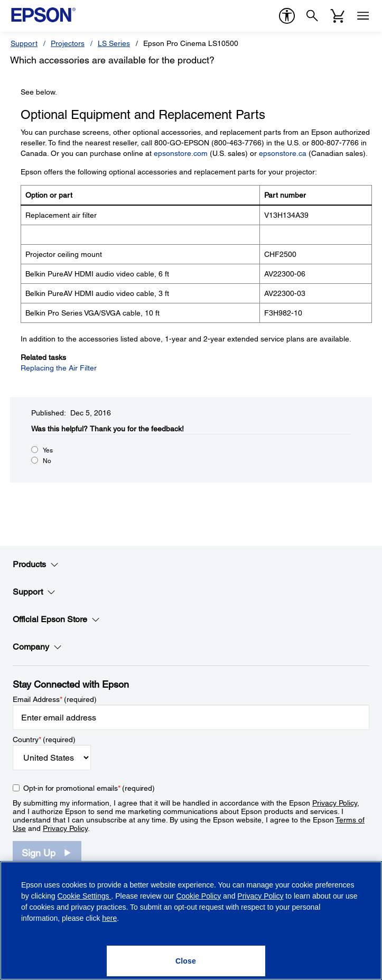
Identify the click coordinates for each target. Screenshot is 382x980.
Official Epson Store (56, 620)
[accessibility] (287, 16)
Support (24, 43)
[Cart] (338, 16)
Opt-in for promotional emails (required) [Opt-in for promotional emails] (89, 788)
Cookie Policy (198, 896)
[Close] (186, 961)
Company (37, 647)
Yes (48, 450)
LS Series (114, 43)
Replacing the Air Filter (59, 368)
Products (36, 565)
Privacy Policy (335, 803)
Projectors (68, 43)
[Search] (312, 16)
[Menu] (363, 16)
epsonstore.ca (283, 153)
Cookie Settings (84, 896)
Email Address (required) (55, 699)
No (47, 461)
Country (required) (44, 739)
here (109, 918)
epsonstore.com (181, 153)
